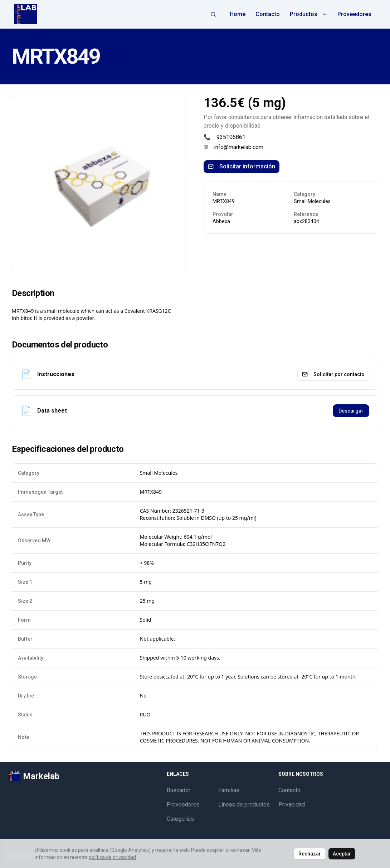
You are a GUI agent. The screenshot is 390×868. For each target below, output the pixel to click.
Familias (229, 790)
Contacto (268, 14)
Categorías (180, 819)
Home (238, 14)
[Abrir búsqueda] (213, 14)
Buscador (179, 790)
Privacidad (292, 805)
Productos (309, 14)
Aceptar (342, 854)
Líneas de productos (244, 805)
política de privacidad (112, 857)
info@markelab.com (239, 147)
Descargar (351, 411)
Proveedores (354, 14)
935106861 (231, 137)
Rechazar (310, 854)
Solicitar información (242, 166)
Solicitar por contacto (333, 374)
